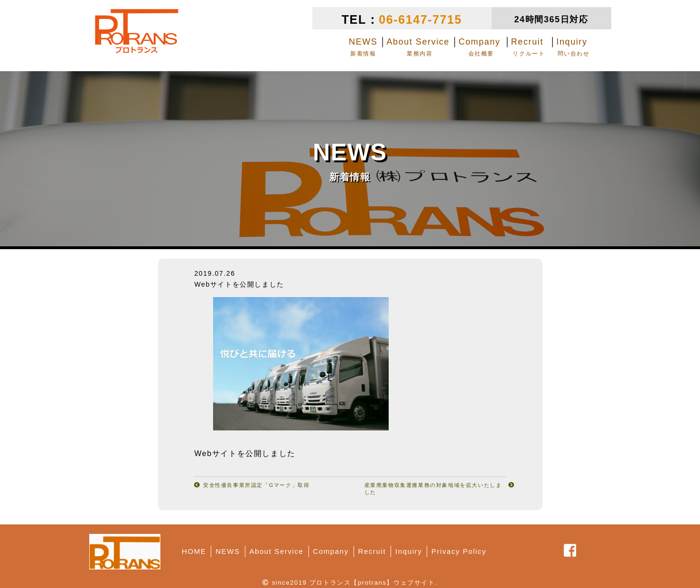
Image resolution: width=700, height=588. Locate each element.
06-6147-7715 (420, 19)
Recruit (372, 551)
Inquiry (409, 551)
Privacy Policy (459, 551)
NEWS (228, 551)
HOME (194, 551)
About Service (276, 551)
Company (331, 551)
